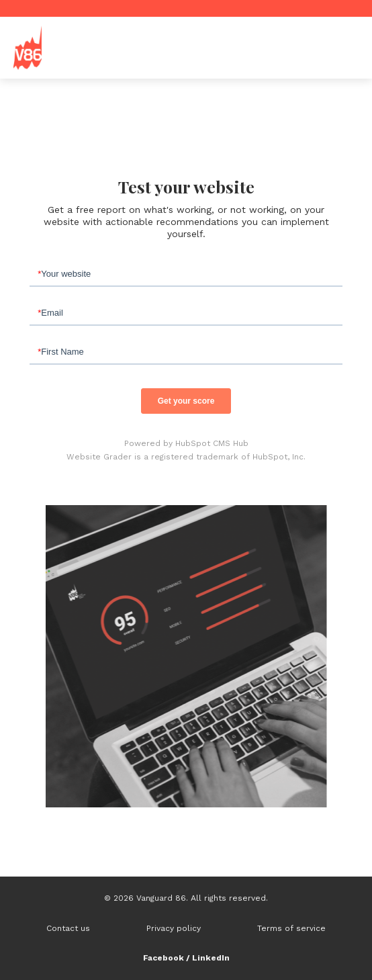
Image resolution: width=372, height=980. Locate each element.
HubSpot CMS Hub (212, 443)
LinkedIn (211, 958)
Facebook (164, 958)
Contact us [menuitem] (68, 928)
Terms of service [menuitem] (291, 928)
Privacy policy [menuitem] (174, 928)
